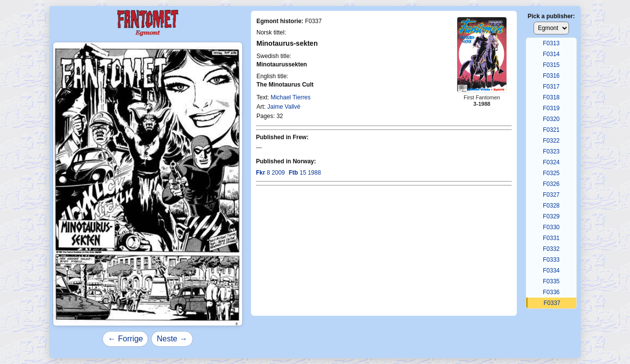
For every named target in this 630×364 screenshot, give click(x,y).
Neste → (172, 339)
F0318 (551, 97)
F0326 (551, 184)
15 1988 (305, 173)
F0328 (551, 206)
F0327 (551, 195)
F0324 (551, 162)
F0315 (551, 65)
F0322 (551, 141)
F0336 (551, 292)
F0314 (551, 54)
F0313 (551, 43)
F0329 (551, 216)
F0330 (551, 227)
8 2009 (270, 173)
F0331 (551, 238)
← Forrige (125, 339)
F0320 (551, 119)
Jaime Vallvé (284, 107)
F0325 (551, 173)
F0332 (551, 249)
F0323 (551, 152)
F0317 (551, 87)
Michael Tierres (291, 97)
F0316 (551, 76)
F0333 (551, 260)
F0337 (552, 303)
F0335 (551, 281)
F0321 (551, 130)
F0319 (551, 108)
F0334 (551, 271)
